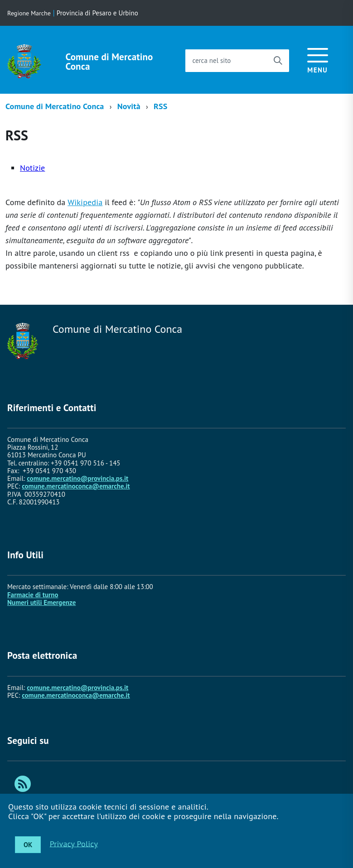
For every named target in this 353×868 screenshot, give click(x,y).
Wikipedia (85, 202)
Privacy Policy (74, 843)
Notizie (32, 168)
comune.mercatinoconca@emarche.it (76, 486)
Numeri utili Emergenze (41, 602)
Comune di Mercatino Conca (109, 62)
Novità (129, 106)
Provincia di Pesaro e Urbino (97, 13)
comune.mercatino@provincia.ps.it (77, 478)
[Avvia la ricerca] (278, 61)
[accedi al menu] (318, 59)
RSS (160, 106)
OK (28, 845)
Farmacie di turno (33, 595)
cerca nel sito (211, 60)
